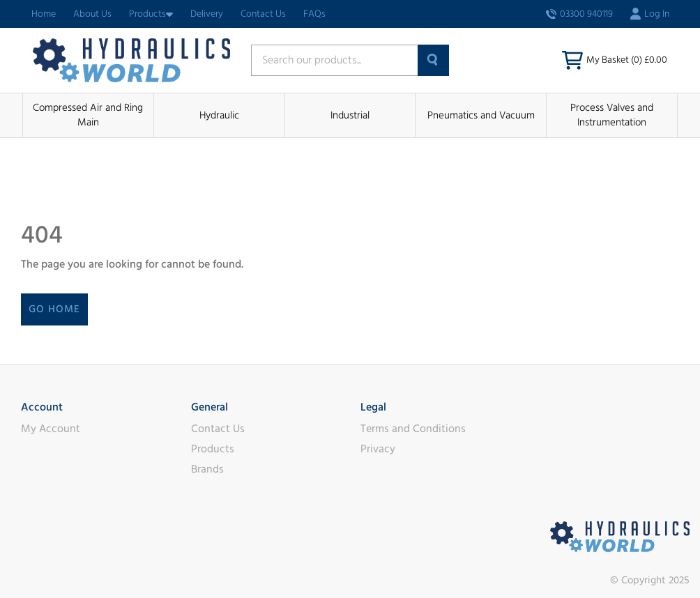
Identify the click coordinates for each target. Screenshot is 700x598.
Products (151, 14)
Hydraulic (219, 115)
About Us (92, 14)
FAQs (314, 14)
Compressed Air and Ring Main (88, 115)
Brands (207, 469)
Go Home (54, 309)
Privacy (378, 449)
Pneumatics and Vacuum (481, 115)
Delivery (207, 14)
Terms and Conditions (413, 429)
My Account (51, 429)
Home (44, 14)
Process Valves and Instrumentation (612, 115)
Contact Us (263, 14)
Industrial (350, 115)
